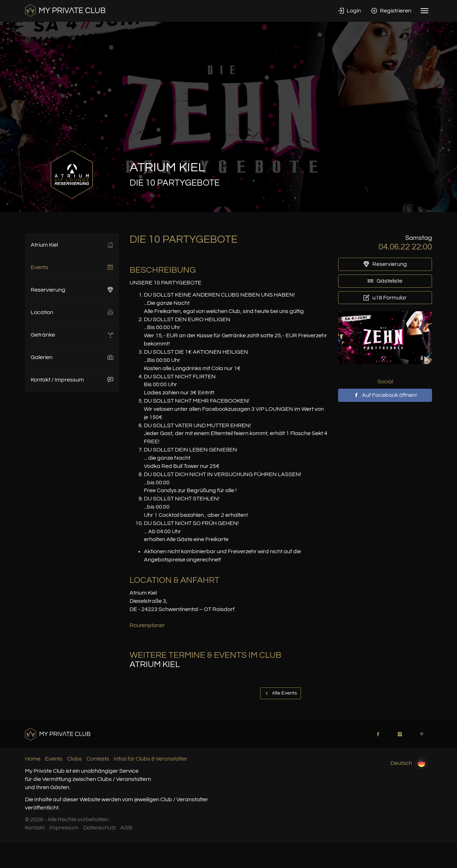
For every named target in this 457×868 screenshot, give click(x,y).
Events (72, 267)
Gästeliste (385, 281)
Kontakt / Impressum (72, 380)
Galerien (72, 357)
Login (350, 11)
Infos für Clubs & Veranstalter (151, 759)
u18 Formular (385, 298)
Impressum (64, 828)
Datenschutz (99, 828)
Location (72, 312)
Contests (98, 759)
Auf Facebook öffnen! (385, 395)
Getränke (72, 335)
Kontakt (35, 828)
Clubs (74, 759)
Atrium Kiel (72, 245)
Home (33, 759)
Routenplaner (147, 625)
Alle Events (281, 693)
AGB (126, 828)
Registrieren (391, 11)
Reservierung (72, 290)
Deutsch (409, 763)
